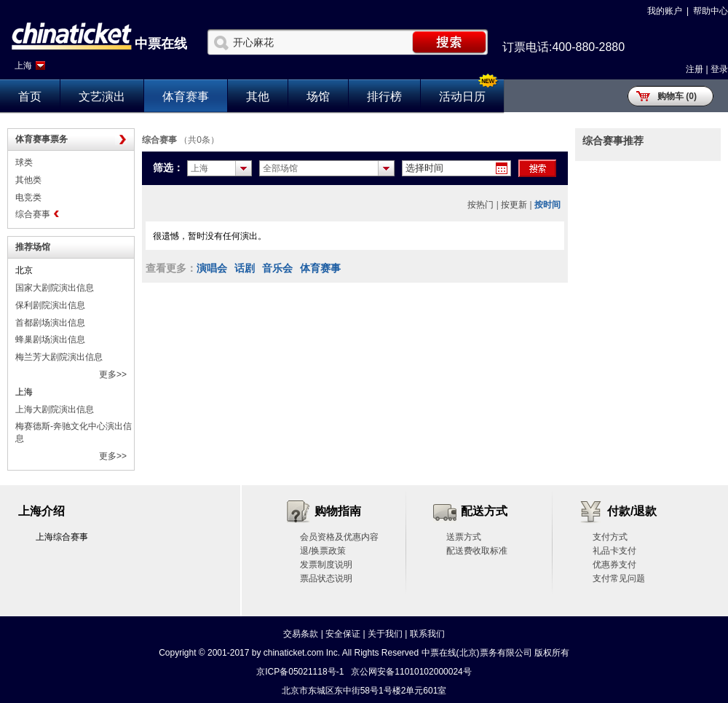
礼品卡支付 (614, 551)
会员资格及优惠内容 (339, 537)
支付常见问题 (619, 578)
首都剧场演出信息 (50, 323)
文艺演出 (102, 97)
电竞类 (28, 197)
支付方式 (610, 537)
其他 (258, 97)
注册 (695, 69)
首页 (30, 97)
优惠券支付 (614, 565)
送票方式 (464, 537)
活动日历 (462, 97)
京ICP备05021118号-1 (300, 672)
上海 (23, 66)
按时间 (547, 205)
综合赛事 (33, 214)
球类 (24, 162)
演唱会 (212, 268)
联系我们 (427, 634)
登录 (719, 69)
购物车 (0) (677, 96)
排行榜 (384, 97)
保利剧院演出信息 (50, 305)
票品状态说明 (326, 578)
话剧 (245, 268)
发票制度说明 (326, 565)
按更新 (514, 205)
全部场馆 (280, 168)
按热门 (480, 205)
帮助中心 (711, 11)
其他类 (28, 180)
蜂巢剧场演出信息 (50, 339)
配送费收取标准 (477, 551)
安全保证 (343, 634)
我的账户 (665, 11)
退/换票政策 (323, 551)
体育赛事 (186, 97)
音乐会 (277, 268)
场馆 (318, 97)
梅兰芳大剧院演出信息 (59, 357)
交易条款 (301, 634)
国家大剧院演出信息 (55, 288)
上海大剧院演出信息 (55, 409)
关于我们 (385, 634)
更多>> (113, 374)
